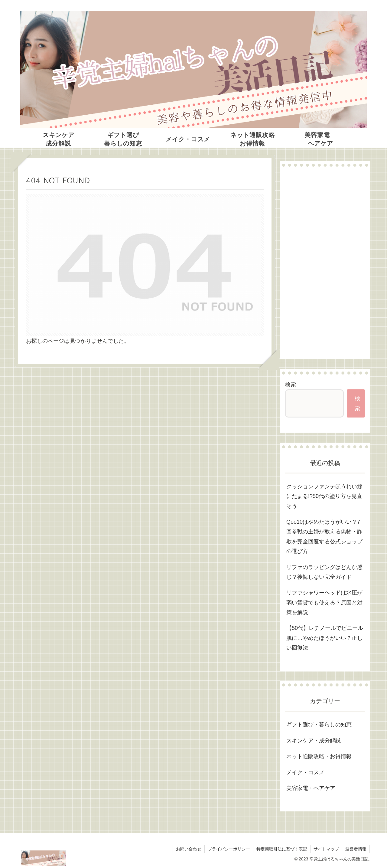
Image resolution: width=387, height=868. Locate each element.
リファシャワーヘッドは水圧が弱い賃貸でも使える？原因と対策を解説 (324, 603)
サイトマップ (326, 849)
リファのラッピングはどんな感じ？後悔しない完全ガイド (324, 572)
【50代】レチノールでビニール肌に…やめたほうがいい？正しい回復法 (325, 638)
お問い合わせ (189, 849)
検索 (291, 385)
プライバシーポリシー (229, 849)
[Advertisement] (325, 263)
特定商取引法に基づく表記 (282, 849)
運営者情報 (356, 849)
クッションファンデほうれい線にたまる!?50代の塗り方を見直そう (324, 496)
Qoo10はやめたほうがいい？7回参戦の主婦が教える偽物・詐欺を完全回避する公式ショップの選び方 (324, 537)
